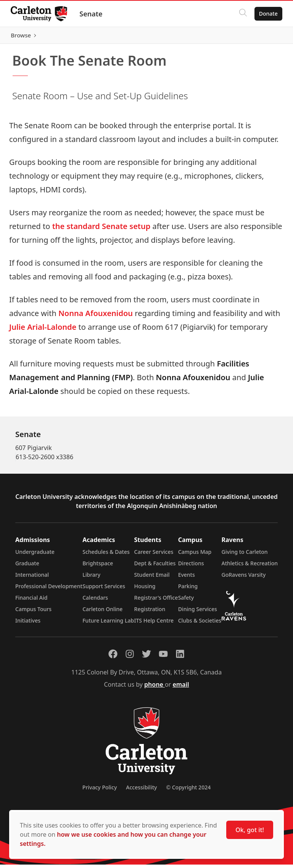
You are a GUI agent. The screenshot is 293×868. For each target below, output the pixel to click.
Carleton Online (102, 612)
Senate (92, 14)
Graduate (27, 567)
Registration (150, 612)
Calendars (95, 601)
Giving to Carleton (245, 555)
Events (187, 578)
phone (155, 688)
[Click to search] (241, 14)
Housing (145, 590)
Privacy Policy (100, 791)
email (181, 688)
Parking (188, 590)
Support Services (104, 590)
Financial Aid (31, 601)
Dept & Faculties (155, 567)
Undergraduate (35, 555)
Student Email (152, 578)
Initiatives (28, 624)
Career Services (154, 555)
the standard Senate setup (100, 230)
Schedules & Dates (106, 555)
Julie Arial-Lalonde (43, 330)
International (32, 578)
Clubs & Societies (200, 624)
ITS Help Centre (154, 624)
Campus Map (195, 555)
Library (91, 578)
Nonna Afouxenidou (96, 317)
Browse (266, 37)
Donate (267, 14)
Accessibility (141, 791)
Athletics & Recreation (250, 567)
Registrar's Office (156, 601)
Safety (186, 601)
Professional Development (49, 590)
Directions (191, 567)
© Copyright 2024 (188, 791)
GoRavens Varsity (244, 578)
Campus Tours (33, 612)
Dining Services (198, 612)
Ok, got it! (250, 830)
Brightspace (98, 567)
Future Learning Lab (108, 624)
